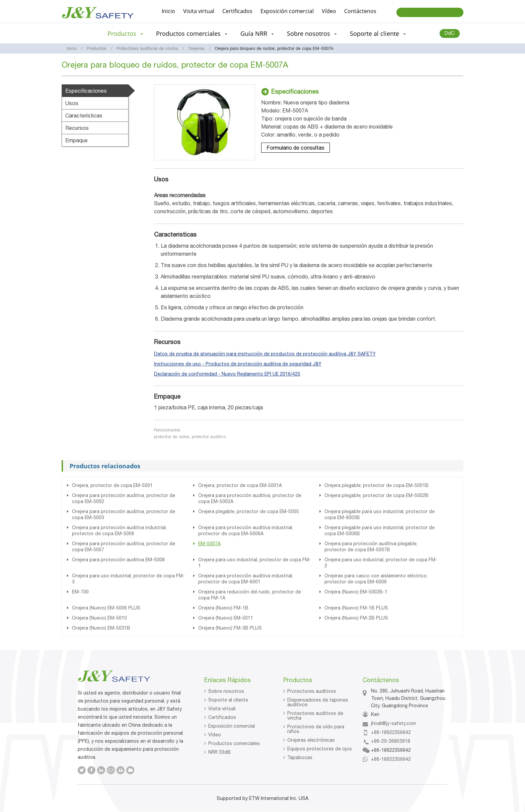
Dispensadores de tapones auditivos (318, 702)
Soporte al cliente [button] (378, 33)
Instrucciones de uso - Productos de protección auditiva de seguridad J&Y (238, 364)
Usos (72, 103)
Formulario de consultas (295, 148)
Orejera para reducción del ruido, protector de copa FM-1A (250, 595)
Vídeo (329, 11)
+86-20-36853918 (391, 741)
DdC (450, 33)
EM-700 (80, 592)
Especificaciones (86, 91)
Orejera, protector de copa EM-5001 (112, 485)
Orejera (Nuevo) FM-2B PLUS (356, 618)
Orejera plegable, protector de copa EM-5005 (249, 511)
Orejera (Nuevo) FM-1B (223, 608)
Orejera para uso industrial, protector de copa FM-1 (255, 563)
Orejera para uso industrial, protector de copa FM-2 (381, 563)
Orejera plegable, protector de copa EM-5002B (377, 495)
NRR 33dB (219, 752)
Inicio (168, 11)
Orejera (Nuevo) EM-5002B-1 (356, 592)
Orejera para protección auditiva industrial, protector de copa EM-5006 (119, 531)
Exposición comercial (287, 11)
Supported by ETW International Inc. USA (262, 798)
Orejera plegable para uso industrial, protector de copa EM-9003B (380, 514)
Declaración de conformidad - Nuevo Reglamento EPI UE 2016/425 (227, 374)
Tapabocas (300, 757)
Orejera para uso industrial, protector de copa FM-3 (128, 579)
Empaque (77, 140)
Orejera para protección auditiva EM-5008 (118, 560)
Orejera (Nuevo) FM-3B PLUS (230, 628)
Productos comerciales (234, 743)
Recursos (77, 128)
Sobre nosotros (226, 691)
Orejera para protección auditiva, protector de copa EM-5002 (124, 498)
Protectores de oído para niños (316, 729)
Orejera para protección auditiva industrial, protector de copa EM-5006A (246, 531)
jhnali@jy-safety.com (393, 723)
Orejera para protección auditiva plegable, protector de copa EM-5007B (371, 547)
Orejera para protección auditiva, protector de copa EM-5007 (124, 547)
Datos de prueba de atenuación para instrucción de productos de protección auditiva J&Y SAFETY (265, 354)
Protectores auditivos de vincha (147, 48)
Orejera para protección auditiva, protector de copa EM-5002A (250, 498)
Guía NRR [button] (257, 33)
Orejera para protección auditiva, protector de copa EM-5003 (124, 514)
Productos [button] (125, 33)
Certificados (237, 11)
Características (84, 115)
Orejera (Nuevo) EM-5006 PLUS (106, 608)
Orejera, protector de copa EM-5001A (240, 485)
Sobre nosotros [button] (312, 33)
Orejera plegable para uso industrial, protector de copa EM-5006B (380, 531)
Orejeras (196, 48)
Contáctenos (360, 11)
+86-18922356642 (391, 732)
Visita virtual (199, 11)
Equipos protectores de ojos (320, 749)
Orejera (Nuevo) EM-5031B (101, 628)
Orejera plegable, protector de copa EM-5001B (377, 485)
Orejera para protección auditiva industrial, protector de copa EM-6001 (246, 579)
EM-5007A (209, 544)
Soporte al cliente (228, 700)
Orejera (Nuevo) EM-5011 (226, 618)
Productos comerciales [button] (192, 33)
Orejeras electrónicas (311, 740)
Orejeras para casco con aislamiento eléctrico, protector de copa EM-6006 (376, 579)
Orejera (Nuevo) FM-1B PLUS (356, 608)
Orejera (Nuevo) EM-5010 (99, 618)
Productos (97, 48)
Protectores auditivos (312, 691)
